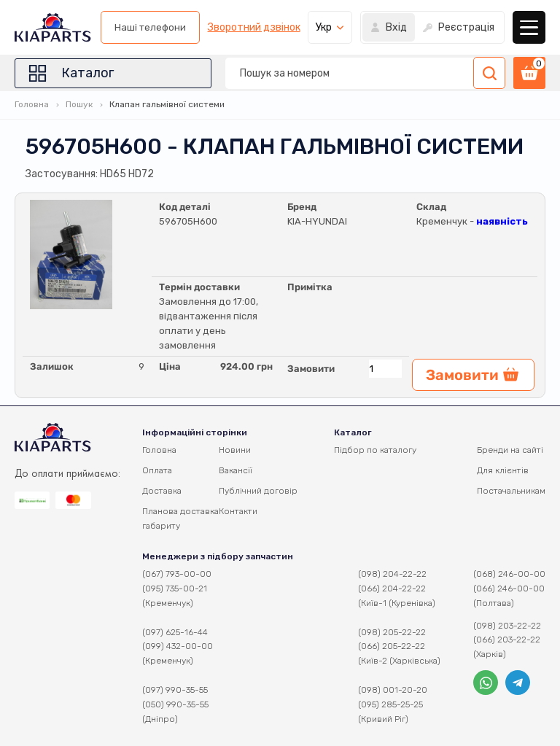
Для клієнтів (503, 470)
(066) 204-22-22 (392, 588)
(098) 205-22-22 (392, 632)
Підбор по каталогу (375, 450)
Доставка (162, 491)
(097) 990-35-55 (175, 690)
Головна (32, 104)
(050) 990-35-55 (175, 704)
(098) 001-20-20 (393, 690)
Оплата (157, 470)
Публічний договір (258, 491)
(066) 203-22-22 (507, 640)
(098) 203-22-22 (507, 626)
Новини (235, 450)
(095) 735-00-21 (175, 588)
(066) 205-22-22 (392, 646)
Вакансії (236, 470)
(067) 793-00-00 (177, 574)
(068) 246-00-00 (509, 574)
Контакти (238, 511)
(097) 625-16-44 (175, 632)
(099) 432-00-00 (178, 646)
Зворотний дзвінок (254, 28)
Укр (324, 27)
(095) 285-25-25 (390, 704)
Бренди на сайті (510, 450)
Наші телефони (150, 27)
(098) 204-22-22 (392, 574)
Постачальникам (511, 491)
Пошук (79, 104)
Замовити (311, 369)
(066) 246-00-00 (509, 588)
